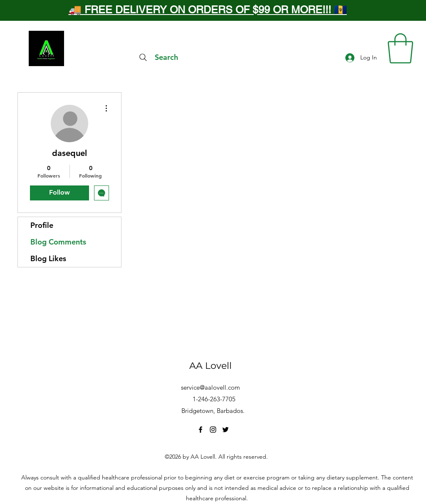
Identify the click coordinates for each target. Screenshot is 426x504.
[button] (400, 48)
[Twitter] (225, 430)
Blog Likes (48, 258)
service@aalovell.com (211, 387)
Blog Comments (58, 242)
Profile (42, 225)
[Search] (158, 57)
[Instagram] (213, 430)
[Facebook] (201, 430)
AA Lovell (211, 366)
